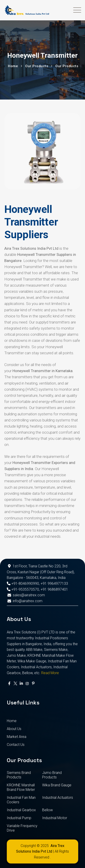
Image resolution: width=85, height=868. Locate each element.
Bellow (47, 810)
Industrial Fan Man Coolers (21, 800)
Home (12, 721)
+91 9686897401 (54, 589)
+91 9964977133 (54, 584)
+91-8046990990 (23, 584)
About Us (14, 729)
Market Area (17, 737)
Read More (50, 673)
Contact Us (16, 745)
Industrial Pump (19, 818)
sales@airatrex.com (26, 595)
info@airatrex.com (25, 601)
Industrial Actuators (58, 798)
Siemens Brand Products (19, 775)
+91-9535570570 (23, 589)
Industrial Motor (55, 818)
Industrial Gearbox (21, 810)
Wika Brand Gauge (57, 785)
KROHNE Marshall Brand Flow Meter (21, 787)
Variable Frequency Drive (22, 828)
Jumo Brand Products (52, 775)
